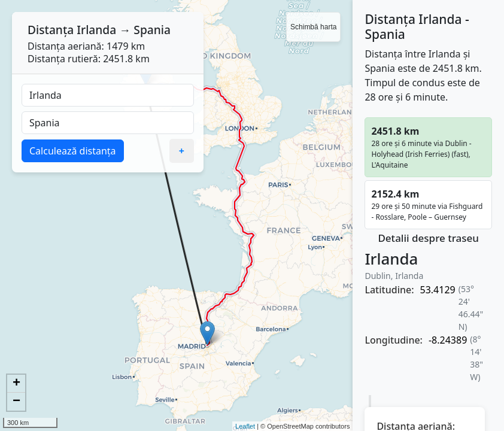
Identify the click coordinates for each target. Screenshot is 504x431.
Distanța (51, 30)
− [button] (16, 402)
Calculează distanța (73, 151)
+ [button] (16, 384)
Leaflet (245, 426)
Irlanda (96, 30)
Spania (152, 30)
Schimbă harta (313, 27)
